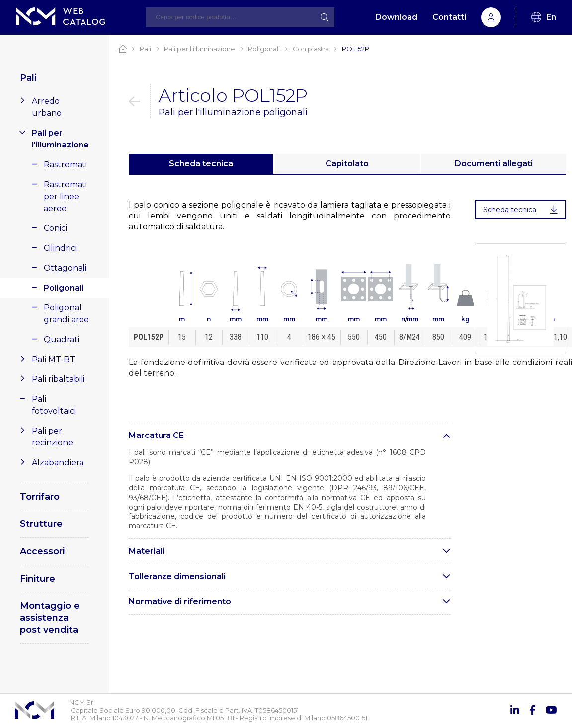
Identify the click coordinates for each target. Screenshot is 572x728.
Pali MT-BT (53, 359)
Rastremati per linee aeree (65, 196)
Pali (28, 78)
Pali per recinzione (52, 437)
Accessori (42, 551)
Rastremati (65, 165)
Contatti (449, 17)
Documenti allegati (494, 164)
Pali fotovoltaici (54, 405)
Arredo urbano (47, 107)
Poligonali (64, 288)
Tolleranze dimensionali (177, 576)
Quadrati (61, 339)
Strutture (41, 524)
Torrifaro (40, 497)
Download (396, 17)
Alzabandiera (58, 463)
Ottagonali (65, 268)
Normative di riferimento (180, 602)
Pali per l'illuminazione (60, 139)
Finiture (38, 579)
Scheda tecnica (201, 164)
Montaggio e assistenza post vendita (50, 618)
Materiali (147, 551)
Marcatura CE (156, 435)
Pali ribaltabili (58, 379)
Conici (55, 228)
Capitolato (347, 164)
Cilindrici (60, 248)
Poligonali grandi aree (66, 314)
